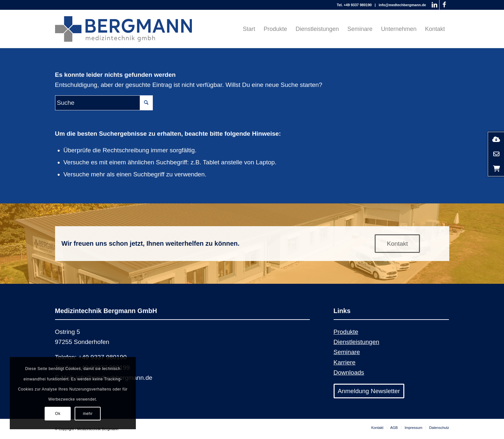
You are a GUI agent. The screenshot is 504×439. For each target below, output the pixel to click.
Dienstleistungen (356, 342)
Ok (58, 414)
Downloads (349, 372)
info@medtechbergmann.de (402, 5)
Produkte (346, 332)
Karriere (345, 362)
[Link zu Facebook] (444, 5)
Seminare (347, 352)
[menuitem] (249, 29)
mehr (88, 414)
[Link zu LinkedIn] (434, 5)
